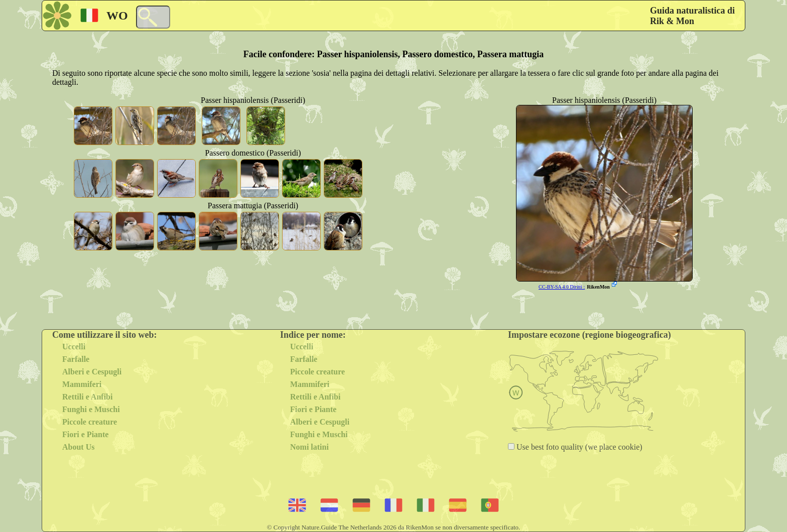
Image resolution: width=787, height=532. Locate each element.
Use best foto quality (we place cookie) (578, 447)
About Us (78, 447)
